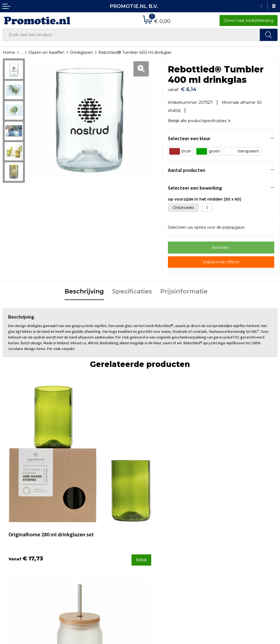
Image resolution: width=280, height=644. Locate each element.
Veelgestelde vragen (92, 527)
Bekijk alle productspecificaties (199, 118)
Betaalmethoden (159, 527)
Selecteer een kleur (189, 136)
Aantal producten (187, 167)
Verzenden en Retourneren (169, 534)
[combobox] (131, 35)
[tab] (84, 289)
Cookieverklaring (229, 527)
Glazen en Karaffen (46, 52)
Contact (150, 520)
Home (9, 52)
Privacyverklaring (229, 534)
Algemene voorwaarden (236, 520)
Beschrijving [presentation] (84, 289)
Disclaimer (223, 542)
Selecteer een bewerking (195, 185)
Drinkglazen (81, 52)
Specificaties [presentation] (132, 289)
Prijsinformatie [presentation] (184, 289)
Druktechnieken (88, 534)
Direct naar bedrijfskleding (249, 20)
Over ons (81, 520)
